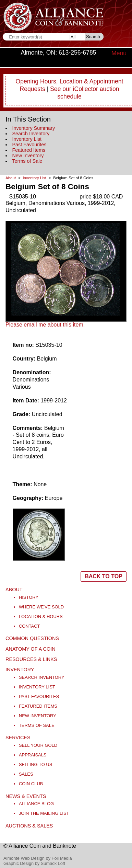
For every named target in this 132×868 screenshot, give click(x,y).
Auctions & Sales (29, 826)
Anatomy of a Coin (31, 649)
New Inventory (28, 156)
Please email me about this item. (45, 325)
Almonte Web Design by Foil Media (38, 858)
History (29, 597)
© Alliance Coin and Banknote (40, 846)
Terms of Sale (27, 161)
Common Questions (32, 638)
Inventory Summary (33, 128)
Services (18, 738)
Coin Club (31, 784)
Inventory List (27, 139)
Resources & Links (31, 659)
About (11, 178)
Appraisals (33, 755)
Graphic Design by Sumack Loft (34, 863)
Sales (26, 774)
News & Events (26, 796)
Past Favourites (29, 145)
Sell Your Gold (38, 745)
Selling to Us (35, 764)
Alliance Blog (36, 804)
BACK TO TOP (104, 576)
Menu (119, 53)
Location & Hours (41, 616)
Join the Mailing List (44, 813)
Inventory (20, 670)
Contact (29, 626)
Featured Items (29, 150)
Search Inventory (31, 134)
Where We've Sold (41, 607)
